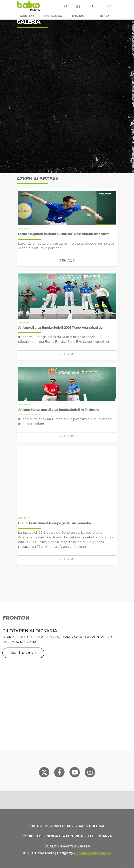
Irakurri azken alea (23, 653)
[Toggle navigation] (109, 7)
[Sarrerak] (93, 6)
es (78, 7)
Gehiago (67, 261)
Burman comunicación (92, 853)
